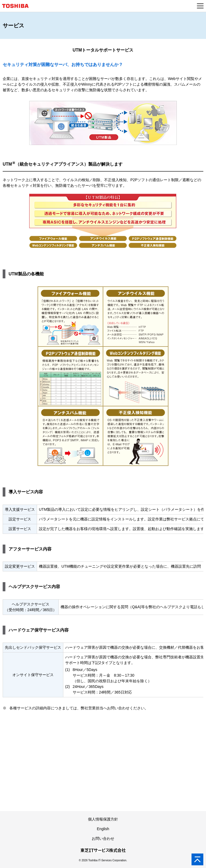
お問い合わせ (103, 838)
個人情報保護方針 (103, 819)
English (103, 829)
